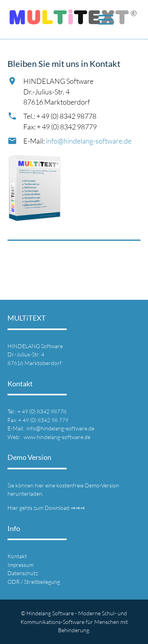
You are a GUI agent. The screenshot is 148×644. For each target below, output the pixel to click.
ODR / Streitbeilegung (34, 582)
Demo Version (29, 457)
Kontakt (17, 556)
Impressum (21, 565)
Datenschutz (23, 573)
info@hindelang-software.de (89, 141)
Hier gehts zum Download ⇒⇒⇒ (46, 508)
